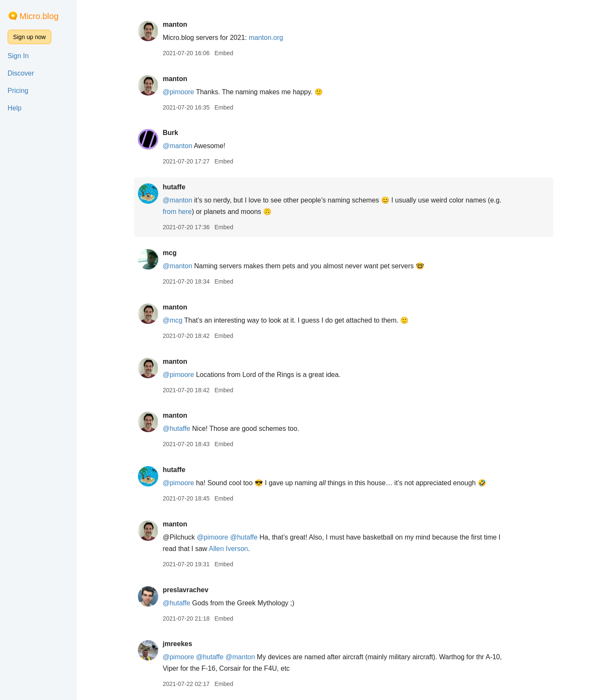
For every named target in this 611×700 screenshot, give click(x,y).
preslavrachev (185, 590)
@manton (177, 146)
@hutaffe (176, 429)
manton (175, 24)
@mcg (172, 320)
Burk (170, 133)
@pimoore (178, 92)
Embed (224, 53)
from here (177, 212)
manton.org (266, 38)
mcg (170, 253)
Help (15, 108)
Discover (21, 73)
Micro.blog (39, 16)
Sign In (18, 56)
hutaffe (174, 187)
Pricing (18, 91)
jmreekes (177, 644)
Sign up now (29, 37)
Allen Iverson (228, 549)
